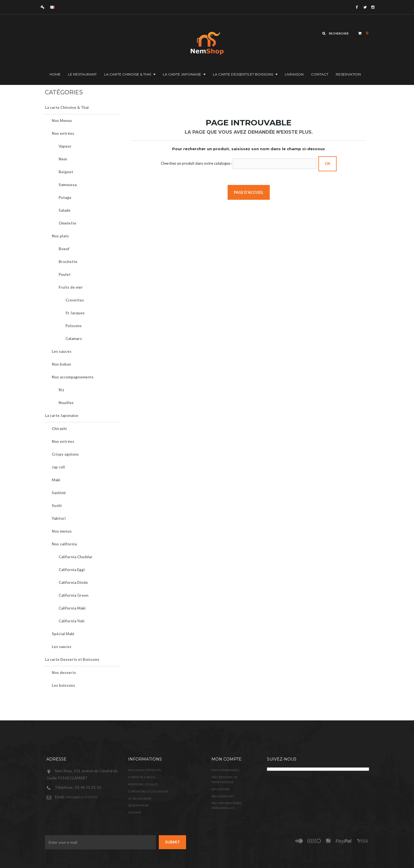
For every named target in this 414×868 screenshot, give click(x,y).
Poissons (74, 326)
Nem (63, 159)
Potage (65, 197)
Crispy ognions (65, 454)
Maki (56, 480)
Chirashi (59, 429)
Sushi (57, 506)
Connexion (44, 7)
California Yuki (72, 621)
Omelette (67, 223)
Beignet (66, 172)
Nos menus (62, 531)
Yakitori (59, 518)
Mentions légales (143, 784)
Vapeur (65, 146)
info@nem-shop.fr (82, 797)
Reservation (138, 805)
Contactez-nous (142, 777)
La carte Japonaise (62, 415)
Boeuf (64, 249)
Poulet (65, 274)
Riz (61, 390)
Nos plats (60, 236)
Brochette (68, 262)
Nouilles (66, 403)
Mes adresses (223, 796)
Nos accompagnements (73, 377)
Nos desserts (64, 673)
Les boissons (63, 685)
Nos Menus (62, 121)
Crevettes (75, 300)
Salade (65, 210)
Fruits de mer (71, 287)
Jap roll (58, 467)
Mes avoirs (221, 789)
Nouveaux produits (144, 770)
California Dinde (73, 582)
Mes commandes (225, 770)
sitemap (134, 813)
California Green (74, 595)
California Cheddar (76, 557)
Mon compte (226, 759)
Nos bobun (61, 364)
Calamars (74, 339)
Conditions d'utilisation (148, 791)
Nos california (64, 544)
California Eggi (72, 570)
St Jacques (75, 313)
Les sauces (62, 351)
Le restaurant (140, 799)
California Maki (72, 608)
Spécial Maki (63, 634)
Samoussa (68, 185)
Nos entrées (63, 133)
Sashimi (59, 493)
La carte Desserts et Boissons (72, 659)
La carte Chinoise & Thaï (67, 107)
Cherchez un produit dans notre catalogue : (196, 163)
